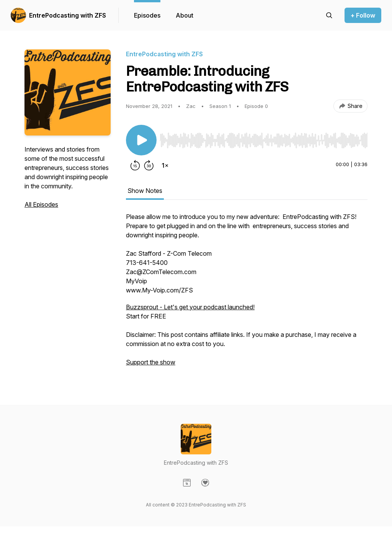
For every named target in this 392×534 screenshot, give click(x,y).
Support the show (151, 362)
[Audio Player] (264, 138)
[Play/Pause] (141, 140)
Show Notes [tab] (145, 191)
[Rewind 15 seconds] (135, 165)
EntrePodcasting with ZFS (68, 15)
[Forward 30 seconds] (149, 165)
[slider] (264, 140)
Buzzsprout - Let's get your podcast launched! (190, 307)
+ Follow (363, 15)
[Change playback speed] (165, 165)
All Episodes (41, 204)
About (185, 15)
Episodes (147, 15)
